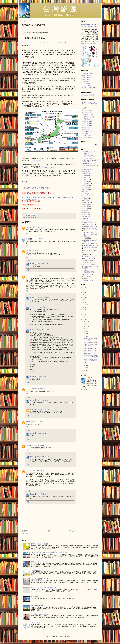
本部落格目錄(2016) (88, 129)
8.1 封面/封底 (86, 270)
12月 (86, 322)
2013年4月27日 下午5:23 (37, 422)
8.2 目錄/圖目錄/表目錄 (88, 272)
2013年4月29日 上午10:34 (43, 494)
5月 (85, 365)
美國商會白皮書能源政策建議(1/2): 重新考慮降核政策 (91, 361)
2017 (84, 307)
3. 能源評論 (85, 188)
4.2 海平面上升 (86, 215)
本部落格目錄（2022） (88, 117)
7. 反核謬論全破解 (87, 260)
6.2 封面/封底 (86, 254)
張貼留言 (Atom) (30, 534)
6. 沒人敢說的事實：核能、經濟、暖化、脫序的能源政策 (90, 246)
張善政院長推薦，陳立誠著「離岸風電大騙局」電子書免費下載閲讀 (49, 553)
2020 (84, 300)
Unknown (29, 227)
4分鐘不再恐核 (86, 80)
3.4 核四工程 (86, 198)
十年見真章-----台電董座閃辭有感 (39, 614)
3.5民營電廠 (86, 200)
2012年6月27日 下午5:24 (39, 239)
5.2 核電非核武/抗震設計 (89, 227)
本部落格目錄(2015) (88, 131)
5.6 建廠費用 (86, 238)
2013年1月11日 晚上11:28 (43, 298)
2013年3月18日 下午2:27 (43, 377)
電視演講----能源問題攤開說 (90, 88)
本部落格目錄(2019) (88, 123)
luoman (62, 636)
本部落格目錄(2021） (88, 119)
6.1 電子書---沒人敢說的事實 (90, 251)
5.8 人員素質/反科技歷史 (89, 244)
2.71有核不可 (86, 184)
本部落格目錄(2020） (88, 121)
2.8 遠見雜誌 (86, 186)
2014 (84, 315)
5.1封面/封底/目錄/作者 (88, 225)
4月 (85, 368)
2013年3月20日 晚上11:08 (38, 389)
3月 (85, 370)
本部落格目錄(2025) (88, 111)
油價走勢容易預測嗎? (90, 353)
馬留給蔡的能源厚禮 (36, 570)
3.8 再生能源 (86, 206)
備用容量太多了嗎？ (36, 161)
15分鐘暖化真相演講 (88, 73)
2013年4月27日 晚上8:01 (43, 433)
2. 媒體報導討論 (87, 169)
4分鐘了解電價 (86, 86)
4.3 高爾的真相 (86, 217)
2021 (84, 297)
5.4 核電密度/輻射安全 (88, 233)
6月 (85, 336)
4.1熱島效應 (86, 213)
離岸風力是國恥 (35, 562)
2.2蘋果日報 (29, 217)
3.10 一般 (85, 192)
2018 (84, 305)
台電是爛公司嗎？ (35, 623)
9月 (85, 329)
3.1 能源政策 (86, 190)
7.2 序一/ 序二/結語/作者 (89, 264)
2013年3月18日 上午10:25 (43, 330)
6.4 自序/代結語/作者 (88, 258)
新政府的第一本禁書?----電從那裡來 (40, 544)
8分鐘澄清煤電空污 (88, 76)
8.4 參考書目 (86, 276)
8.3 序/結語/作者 (87, 274)
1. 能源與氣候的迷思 (88, 152)
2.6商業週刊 (86, 180)
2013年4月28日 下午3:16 (38, 471)
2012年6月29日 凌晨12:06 (36, 251)
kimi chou (33, 307)
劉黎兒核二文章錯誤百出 (90, 342)
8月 (85, 331)
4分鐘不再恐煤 (86, 82)
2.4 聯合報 (85, 177)
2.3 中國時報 (86, 175)
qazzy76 (32, 410)
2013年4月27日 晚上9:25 (38, 446)
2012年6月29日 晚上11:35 (43, 264)
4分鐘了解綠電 (86, 84)
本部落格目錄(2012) (88, 138)
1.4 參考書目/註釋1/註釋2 (89, 164)
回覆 (27, 234)
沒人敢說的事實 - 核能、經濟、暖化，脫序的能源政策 (90, 103)
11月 (86, 324)
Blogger (72, 636)
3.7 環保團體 (86, 204)
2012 (84, 319)
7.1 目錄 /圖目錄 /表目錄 (89, 262)
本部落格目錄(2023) (88, 115)
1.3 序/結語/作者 (87, 158)
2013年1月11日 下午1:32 (39, 276)
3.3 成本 (84, 196)
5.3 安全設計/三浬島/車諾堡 (90, 229)
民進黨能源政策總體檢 (88, 95)
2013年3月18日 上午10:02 (43, 307)
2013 (84, 317)
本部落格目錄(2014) (88, 133)
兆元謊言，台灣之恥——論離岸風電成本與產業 (43, 588)
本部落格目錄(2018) (88, 125)
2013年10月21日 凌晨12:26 (42, 410)
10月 (86, 327)
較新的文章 (25, 531)
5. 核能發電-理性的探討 (89, 223)
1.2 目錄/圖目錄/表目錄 (88, 156)
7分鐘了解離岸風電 (88, 78)
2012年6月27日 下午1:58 (38, 227)
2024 (84, 290)
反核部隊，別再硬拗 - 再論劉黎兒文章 (37, 188)
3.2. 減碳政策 (86, 194)
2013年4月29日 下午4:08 (43, 457)
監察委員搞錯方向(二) (90, 348)
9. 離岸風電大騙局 (87, 280)
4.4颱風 (84, 219)
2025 (84, 288)
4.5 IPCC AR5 (86, 221)
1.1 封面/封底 (86, 154)
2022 (84, 295)
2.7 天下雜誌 (86, 182)
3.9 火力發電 (86, 208)
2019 (84, 302)
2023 (84, 292)
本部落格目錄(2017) (88, 127)
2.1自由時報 (86, 171)
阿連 (27, 251)
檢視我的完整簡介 (86, 389)
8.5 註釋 (84, 278)
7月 (85, 334)
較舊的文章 (72, 531)
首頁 (49, 531)
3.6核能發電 (36, 217)
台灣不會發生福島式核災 (30, 205)
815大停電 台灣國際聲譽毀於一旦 (40, 579)
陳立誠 (28, 239)
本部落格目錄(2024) (88, 113)
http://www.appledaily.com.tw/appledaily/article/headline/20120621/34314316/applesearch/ (44, 42)
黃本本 (28, 422)
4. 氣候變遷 (85, 210)
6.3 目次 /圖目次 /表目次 (89, 256)
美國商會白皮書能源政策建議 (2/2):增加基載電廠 (91, 356)
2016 (84, 310)
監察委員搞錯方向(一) (90, 351)
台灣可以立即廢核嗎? (48, 167)
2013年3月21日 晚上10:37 (43, 400)
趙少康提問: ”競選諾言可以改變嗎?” (90, 339)
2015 (84, 312)
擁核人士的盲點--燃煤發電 (38, 605)
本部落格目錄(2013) (88, 135)
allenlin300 (29, 276)
